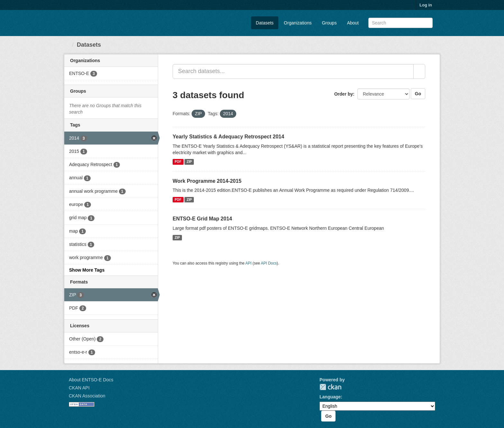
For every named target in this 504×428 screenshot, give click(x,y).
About (353, 23)
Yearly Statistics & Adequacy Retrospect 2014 (228, 137)
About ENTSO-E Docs (91, 380)
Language (330, 397)
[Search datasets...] (293, 71)
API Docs (269, 263)
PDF (178, 162)
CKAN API (79, 388)
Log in (426, 5)
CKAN (330, 387)
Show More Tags (87, 270)
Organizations (298, 23)
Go (418, 94)
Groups (329, 23)
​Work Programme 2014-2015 (207, 181)
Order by (344, 94)
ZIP (189, 162)
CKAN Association (87, 396)
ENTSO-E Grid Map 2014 (202, 219)
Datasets (265, 23)
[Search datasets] (401, 23)
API (248, 263)
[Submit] (427, 22)
